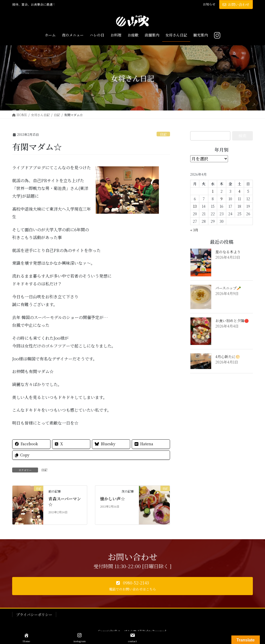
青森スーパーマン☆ (65, 502)
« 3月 (194, 230)
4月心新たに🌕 (228, 357)
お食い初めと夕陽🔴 (232, 321)
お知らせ (209, 4)
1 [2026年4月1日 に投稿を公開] (213, 191)
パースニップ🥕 (228, 288)
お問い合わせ (236, 4)
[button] (132, 586)
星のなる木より (228, 252)
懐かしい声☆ (113, 499)
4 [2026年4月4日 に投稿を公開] (239, 191)
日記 (163, 134)
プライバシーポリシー (34, 615)
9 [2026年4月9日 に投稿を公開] (222, 199)
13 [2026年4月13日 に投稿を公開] (195, 206)
